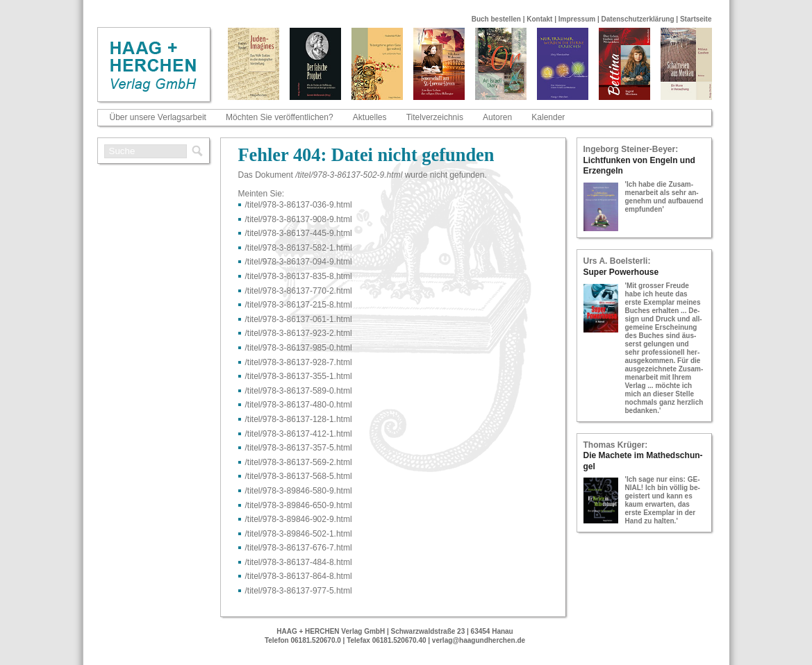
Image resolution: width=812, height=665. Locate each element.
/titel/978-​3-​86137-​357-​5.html (299, 448)
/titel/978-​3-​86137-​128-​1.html (299, 419)
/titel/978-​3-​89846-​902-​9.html (299, 519)
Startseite (696, 19)
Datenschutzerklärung (638, 19)
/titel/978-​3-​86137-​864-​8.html (299, 576)
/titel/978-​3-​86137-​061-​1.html (299, 319)
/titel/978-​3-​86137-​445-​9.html (299, 233)
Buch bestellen (496, 19)
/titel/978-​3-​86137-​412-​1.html (299, 434)
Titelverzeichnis (435, 117)
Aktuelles (370, 117)
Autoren (497, 117)
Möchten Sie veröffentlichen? (280, 117)
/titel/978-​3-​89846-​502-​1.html (299, 534)
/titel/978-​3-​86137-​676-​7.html (299, 548)
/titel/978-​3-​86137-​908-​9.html (299, 219)
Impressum (577, 19)
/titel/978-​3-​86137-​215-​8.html (299, 305)
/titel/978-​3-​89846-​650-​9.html (299, 505)
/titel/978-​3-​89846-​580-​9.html (299, 491)
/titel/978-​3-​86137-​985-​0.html (299, 348)
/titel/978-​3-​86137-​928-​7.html (299, 362)
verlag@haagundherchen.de (479, 640)
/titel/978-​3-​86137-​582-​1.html (299, 248)
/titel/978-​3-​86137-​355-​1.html (299, 376)
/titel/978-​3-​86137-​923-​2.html (299, 333)
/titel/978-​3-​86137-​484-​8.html (299, 562)
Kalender (548, 117)
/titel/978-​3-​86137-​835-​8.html (299, 276)
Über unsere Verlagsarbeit (158, 117)
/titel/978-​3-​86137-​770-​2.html (299, 291)
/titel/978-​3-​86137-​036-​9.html (299, 205)
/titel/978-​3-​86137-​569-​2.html (299, 462)
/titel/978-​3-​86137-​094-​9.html (299, 262)
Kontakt (539, 19)
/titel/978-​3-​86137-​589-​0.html (299, 391)
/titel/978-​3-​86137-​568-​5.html (299, 476)
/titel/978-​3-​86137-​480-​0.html (299, 405)
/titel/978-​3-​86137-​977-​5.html (299, 591)
